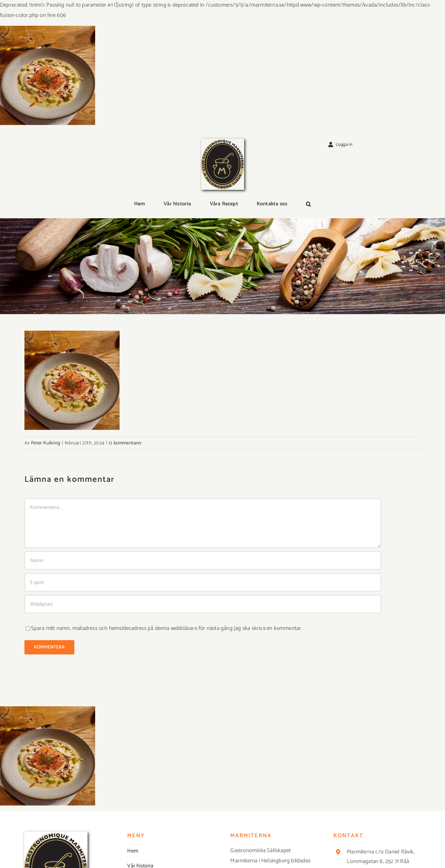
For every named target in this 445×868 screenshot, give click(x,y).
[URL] (203, 604)
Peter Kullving (46, 443)
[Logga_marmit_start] (223, 141)
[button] (308, 204)
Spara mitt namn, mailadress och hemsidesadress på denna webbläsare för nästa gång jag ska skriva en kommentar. (167, 628)
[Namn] (203, 560)
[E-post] (203, 582)
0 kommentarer (125, 443)
